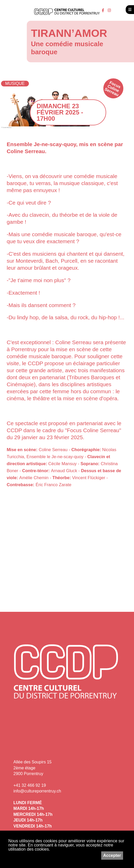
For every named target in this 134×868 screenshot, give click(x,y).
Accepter (112, 855)
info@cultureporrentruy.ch (37, 791)
